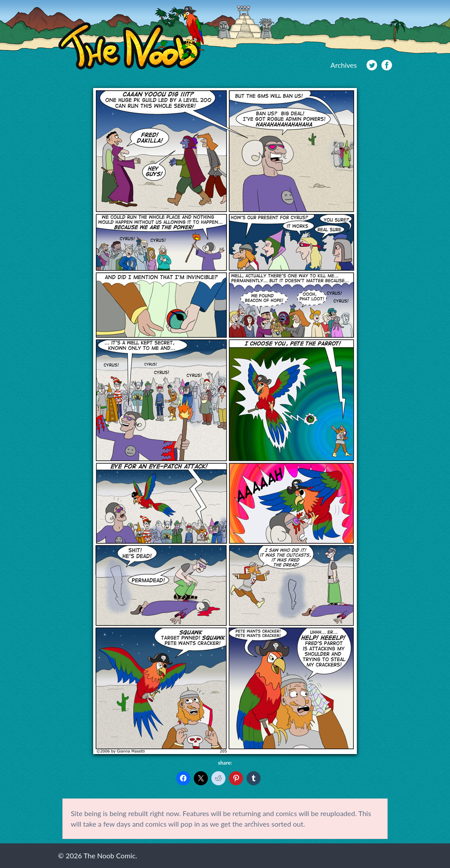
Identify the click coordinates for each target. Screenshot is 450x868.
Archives (344, 65)
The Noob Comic (131, 38)
